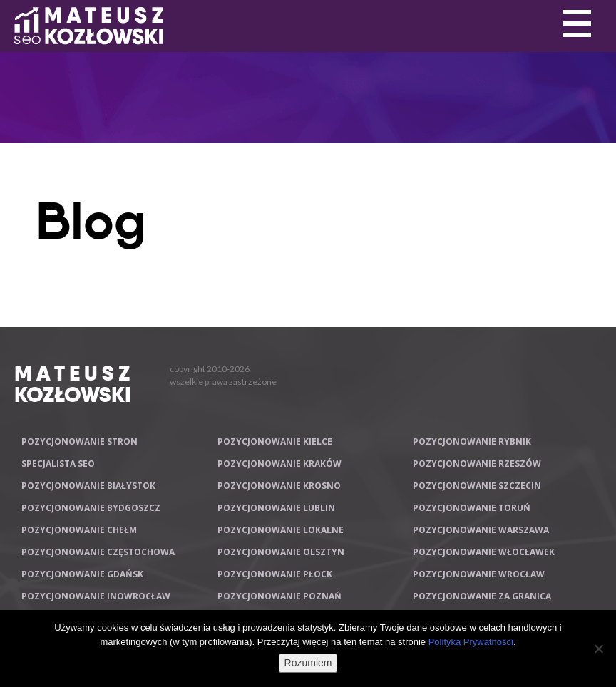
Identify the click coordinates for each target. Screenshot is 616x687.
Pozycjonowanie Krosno (279, 486)
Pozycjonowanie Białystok (88, 486)
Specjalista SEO (58, 464)
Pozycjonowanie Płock (275, 574)
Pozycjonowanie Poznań (279, 596)
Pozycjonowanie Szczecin (477, 486)
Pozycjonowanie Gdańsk (82, 574)
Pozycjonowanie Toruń (472, 508)
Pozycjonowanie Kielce (275, 441)
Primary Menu (577, 24)
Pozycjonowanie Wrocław (479, 574)
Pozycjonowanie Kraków (279, 464)
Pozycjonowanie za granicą (482, 596)
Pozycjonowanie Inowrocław (96, 596)
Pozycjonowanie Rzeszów (477, 464)
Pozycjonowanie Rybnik (472, 441)
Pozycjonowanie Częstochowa (98, 552)
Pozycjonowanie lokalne (281, 530)
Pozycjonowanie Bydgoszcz (91, 508)
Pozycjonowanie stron (79, 441)
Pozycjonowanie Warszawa (481, 530)
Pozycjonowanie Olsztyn (281, 552)
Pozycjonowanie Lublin (276, 508)
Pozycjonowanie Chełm (79, 530)
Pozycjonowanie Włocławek (484, 552)
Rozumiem (308, 663)
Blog (91, 221)
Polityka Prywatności (471, 642)
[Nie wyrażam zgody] (598, 649)
